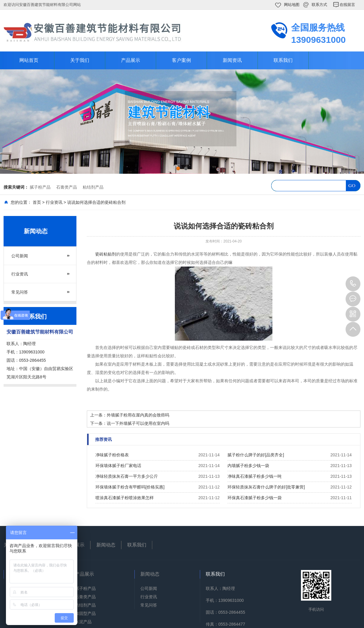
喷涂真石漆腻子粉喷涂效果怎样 (125, 498)
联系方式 (319, 5)
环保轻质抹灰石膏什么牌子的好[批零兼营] (266, 487)
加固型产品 (85, 613)
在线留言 (347, 5)
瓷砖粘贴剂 (106, 254)
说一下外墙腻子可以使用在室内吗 (138, 423)
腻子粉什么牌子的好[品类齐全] (256, 455)
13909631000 (353, 284)
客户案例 (181, 60)
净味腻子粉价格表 (112, 455)
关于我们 (80, 60)
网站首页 (29, 60)
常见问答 (20, 292)
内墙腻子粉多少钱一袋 (248, 466)
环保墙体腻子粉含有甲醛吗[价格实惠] (130, 487)
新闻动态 (106, 545)
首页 (37, 202)
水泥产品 (83, 622)
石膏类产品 (67, 187)
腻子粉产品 (40, 187)
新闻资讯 (232, 60)
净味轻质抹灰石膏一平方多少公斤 (127, 476)
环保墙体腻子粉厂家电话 (118, 466)
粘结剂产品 (93, 187)
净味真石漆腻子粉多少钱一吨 (255, 476)
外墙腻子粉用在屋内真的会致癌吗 (138, 415)
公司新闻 (20, 256)
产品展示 (131, 60)
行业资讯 (54, 202)
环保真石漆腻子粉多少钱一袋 (255, 498)
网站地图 (292, 5)
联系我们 (283, 60)
